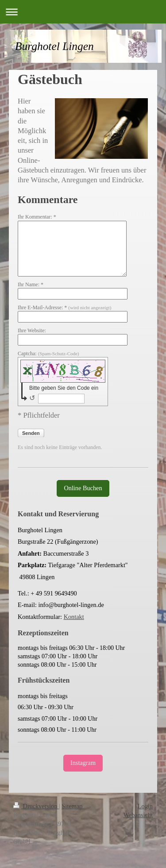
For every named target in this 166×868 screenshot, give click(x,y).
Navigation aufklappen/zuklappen (83, 12)
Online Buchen (83, 488)
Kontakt (74, 617)
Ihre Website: (32, 330)
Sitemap (72, 806)
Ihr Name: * (31, 284)
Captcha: (48, 353)
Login (145, 806)
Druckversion (36, 806)
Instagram (83, 763)
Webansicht (138, 815)
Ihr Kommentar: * (37, 217)
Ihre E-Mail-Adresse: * (64, 307)
